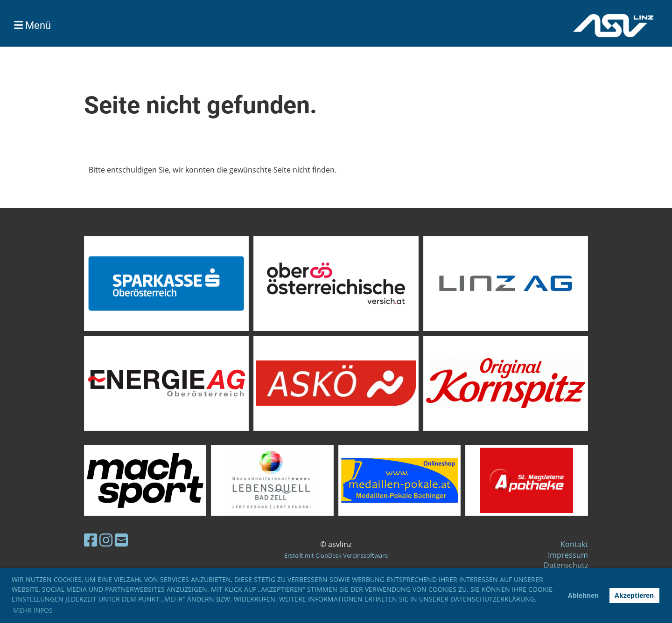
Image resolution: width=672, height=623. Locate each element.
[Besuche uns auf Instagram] (106, 540)
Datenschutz (566, 565)
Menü (32, 25)
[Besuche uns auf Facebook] (91, 540)
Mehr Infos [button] (33, 610)
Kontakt (574, 544)
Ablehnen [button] (583, 595)
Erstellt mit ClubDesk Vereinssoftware (336, 555)
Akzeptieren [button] (634, 595)
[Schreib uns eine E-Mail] (121, 540)
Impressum (568, 555)
